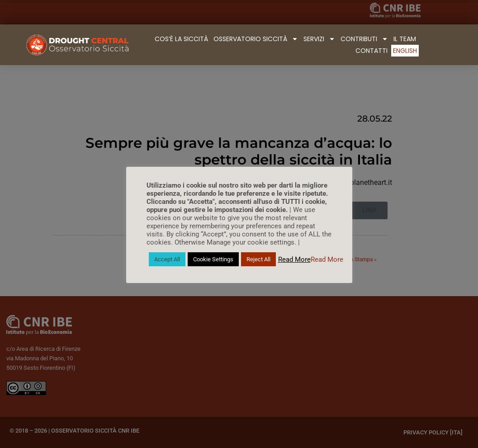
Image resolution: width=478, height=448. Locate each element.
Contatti (372, 51)
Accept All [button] (167, 259)
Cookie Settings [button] (213, 259)
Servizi (319, 39)
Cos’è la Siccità (181, 39)
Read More (294, 259)
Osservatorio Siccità (256, 39)
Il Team (405, 39)
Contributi (364, 39)
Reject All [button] (258, 259)
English (405, 51)
